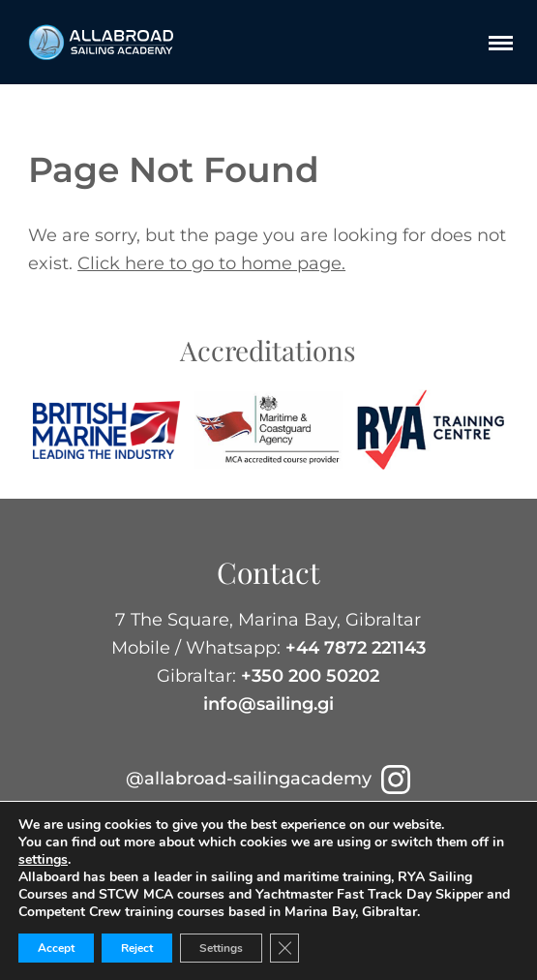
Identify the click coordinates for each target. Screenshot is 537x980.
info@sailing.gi (268, 704)
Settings (221, 948)
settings (43, 860)
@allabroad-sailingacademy (268, 779)
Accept (56, 948)
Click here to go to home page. (211, 263)
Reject (137, 948)
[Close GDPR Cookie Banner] (284, 948)
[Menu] (501, 43)
